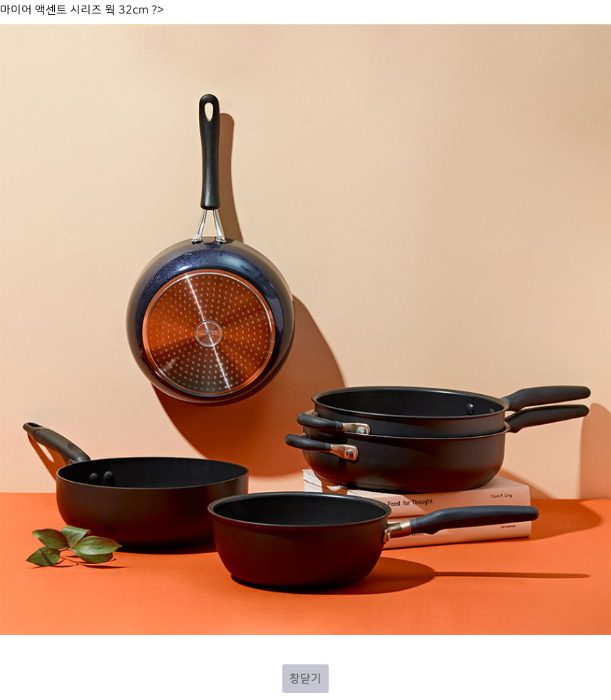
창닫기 (305, 679)
